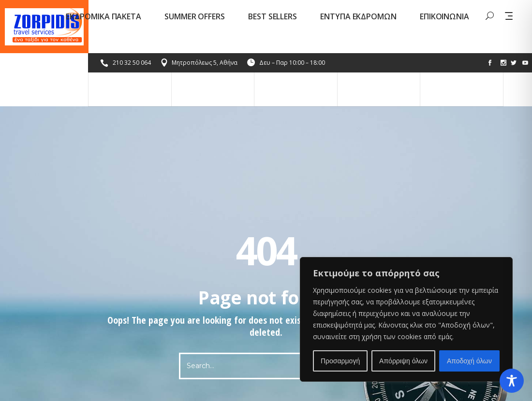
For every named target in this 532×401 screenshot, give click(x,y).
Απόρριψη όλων (403, 361)
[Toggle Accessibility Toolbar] (512, 381)
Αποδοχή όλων (469, 361)
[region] (406, 319)
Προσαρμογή (340, 361)
